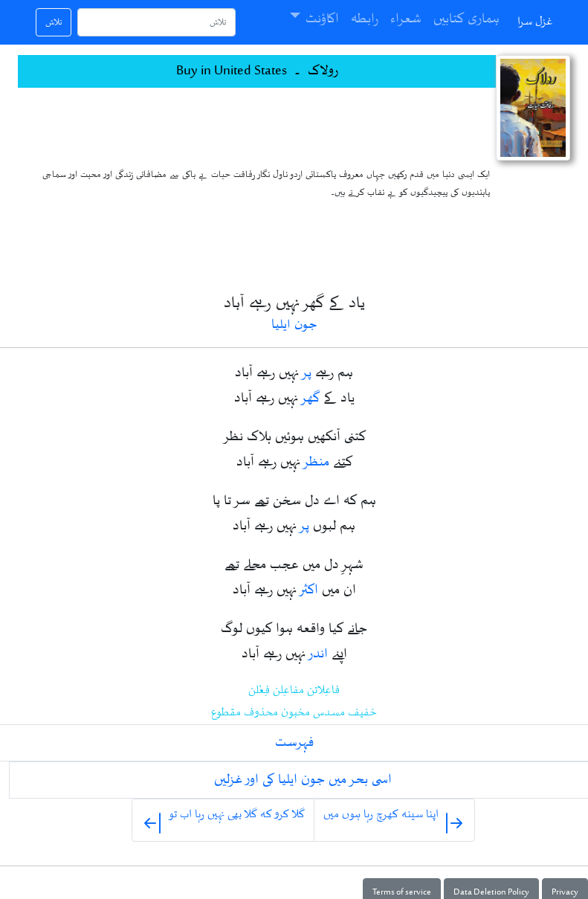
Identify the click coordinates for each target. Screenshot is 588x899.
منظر (317, 463)
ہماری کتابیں (466, 19)
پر (307, 373)
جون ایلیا (294, 325)
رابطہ (365, 19)
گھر (311, 399)
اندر (319, 654)
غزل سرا (535, 22)
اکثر (309, 590)
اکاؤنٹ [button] (322, 19)
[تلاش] (156, 22)
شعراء (406, 19)
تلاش (54, 22)
